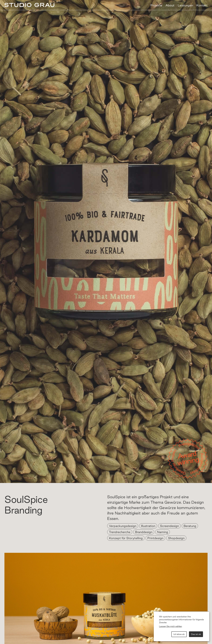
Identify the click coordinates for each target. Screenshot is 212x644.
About (170, 5)
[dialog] (181, 626)
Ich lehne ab (179, 634)
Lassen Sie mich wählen (170, 626)
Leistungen (185, 5)
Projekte (156, 5)
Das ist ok (196, 634)
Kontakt (202, 5)
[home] (29, 6)
